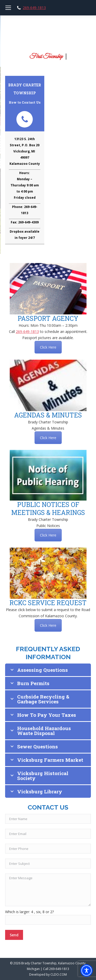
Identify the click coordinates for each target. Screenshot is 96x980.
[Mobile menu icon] (8, 8)
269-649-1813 (34, 8)
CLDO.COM (59, 974)
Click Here (48, 347)
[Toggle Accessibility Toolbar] (87, 970)
